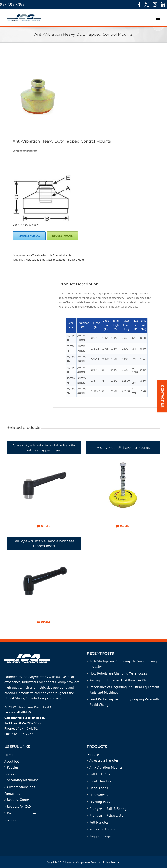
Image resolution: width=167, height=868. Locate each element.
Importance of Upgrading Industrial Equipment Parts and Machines (124, 690)
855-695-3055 (12, 5)
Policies (13, 767)
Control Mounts (62, 255)
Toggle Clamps (100, 836)
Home (9, 755)
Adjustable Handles (104, 760)
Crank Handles (100, 781)
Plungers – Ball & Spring (108, 809)
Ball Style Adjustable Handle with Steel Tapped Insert (44, 543)
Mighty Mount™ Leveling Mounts (123, 448)
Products (93, 755)
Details (45, 526)
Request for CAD (19, 806)
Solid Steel (40, 260)
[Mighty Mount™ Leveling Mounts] (123, 480)
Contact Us (12, 794)
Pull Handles (99, 822)
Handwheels (99, 795)
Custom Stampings (21, 787)
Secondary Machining (23, 780)
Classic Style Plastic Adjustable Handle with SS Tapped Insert (44, 448)
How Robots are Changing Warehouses (118, 673)
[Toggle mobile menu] (158, 16)
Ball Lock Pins (100, 774)
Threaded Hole (75, 260)
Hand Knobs (99, 788)
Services (10, 774)
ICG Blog (11, 820)
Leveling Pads (100, 802)
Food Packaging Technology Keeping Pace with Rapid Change (124, 702)
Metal (29, 260)
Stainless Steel (56, 260)
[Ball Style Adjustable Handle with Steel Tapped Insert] (44, 576)
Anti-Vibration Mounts (39, 255)
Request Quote (18, 799)
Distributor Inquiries (22, 813)
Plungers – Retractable (106, 815)
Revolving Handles (104, 829)
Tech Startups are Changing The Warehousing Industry (123, 664)
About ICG (12, 761)
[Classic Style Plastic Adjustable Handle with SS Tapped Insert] (44, 480)
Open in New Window (26, 225)
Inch (22, 260)
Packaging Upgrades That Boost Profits (118, 680)
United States (14, 698)
